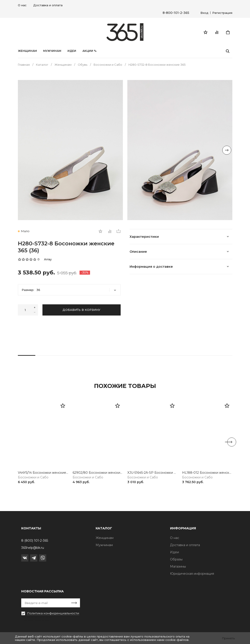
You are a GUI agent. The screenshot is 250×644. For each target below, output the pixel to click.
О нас (22, 5)
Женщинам (27, 52)
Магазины (178, 566)
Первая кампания (36, 620)
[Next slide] (227, 151)
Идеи (174, 552)
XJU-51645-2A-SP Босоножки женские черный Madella (152, 473)
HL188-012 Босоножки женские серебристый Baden (207, 473)
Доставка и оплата (48, 5)
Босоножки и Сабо (33, 478)
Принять (228, 638)
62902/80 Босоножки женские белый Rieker (98, 473)
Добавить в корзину (81, 310)
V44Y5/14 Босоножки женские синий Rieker (43, 473)
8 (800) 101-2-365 (35, 541)
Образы (176, 559)
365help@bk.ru (33, 548)
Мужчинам (52, 52)
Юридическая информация (192, 574)
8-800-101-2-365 (176, 13)
